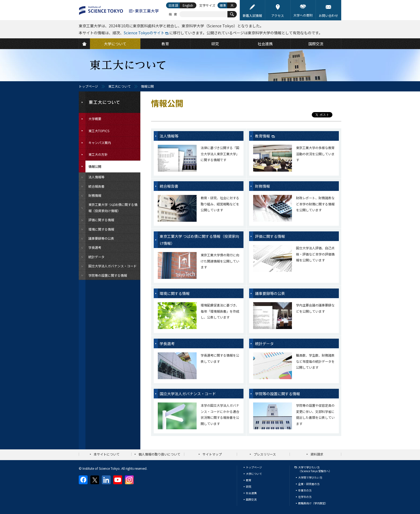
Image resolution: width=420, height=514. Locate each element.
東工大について (119, 86)
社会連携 (251, 493)
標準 (223, 5)
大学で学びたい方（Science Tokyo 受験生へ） (315, 469)
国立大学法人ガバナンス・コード (188, 394)
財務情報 (262, 186)
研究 (249, 487)
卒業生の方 (305, 490)
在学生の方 (305, 497)
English (188, 5)
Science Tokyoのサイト (144, 33)
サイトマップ (212, 454)
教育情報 (263, 136)
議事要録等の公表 (270, 293)
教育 (249, 480)
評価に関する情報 (270, 236)
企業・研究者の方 (309, 484)
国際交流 (251, 499)
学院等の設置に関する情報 (277, 394)
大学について (254, 474)
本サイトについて (107, 454)
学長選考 (167, 343)
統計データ (264, 343)
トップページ (88, 86)
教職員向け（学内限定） (313, 503)
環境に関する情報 (175, 293)
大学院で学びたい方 (310, 477)
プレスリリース (265, 454)
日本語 (173, 5)
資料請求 (317, 454)
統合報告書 (169, 186)
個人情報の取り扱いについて (159, 454)
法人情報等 (169, 136)
